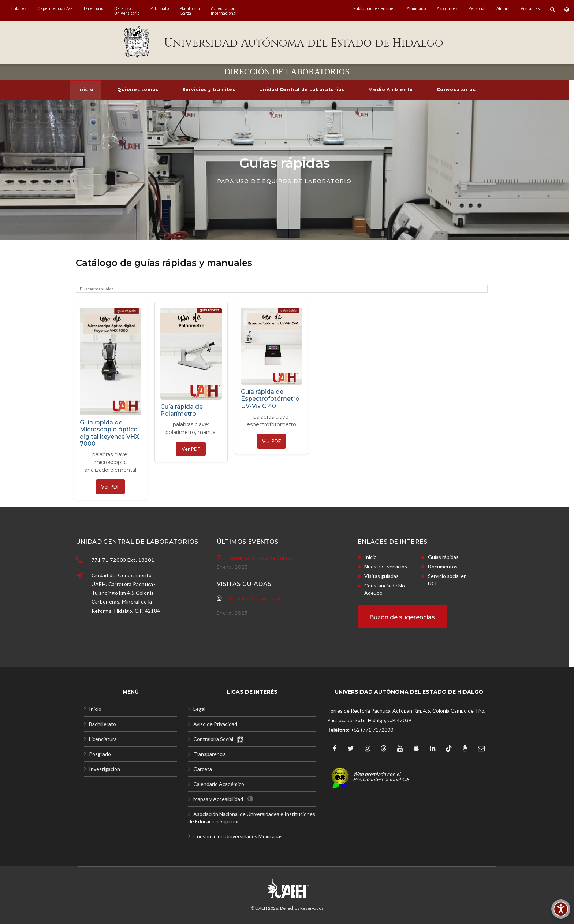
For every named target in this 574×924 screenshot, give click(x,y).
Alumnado (416, 8)
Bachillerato (102, 724)
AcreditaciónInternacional (224, 11)
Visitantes (530, 8)
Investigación (105, 769)
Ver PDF (110, 487)
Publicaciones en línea (374, 8)
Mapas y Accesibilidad (218, 799)
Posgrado (100, 754)
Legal (199, 709)
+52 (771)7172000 (372, 730)
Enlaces (19, 8)
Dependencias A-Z (55, 8)
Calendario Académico (219, 784)
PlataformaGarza (190, 11)
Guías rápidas (388, 557)
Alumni (503, 8)
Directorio (94, 8)
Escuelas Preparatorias (255, 566)
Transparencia (210, 754)
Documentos (388, 566)
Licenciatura (103, 739)
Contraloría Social (219, 739)
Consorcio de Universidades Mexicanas (238, 836)
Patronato (160, 8)
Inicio (95, 709)
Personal (477, 8)
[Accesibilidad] (561, 909)
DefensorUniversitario (127, 11)
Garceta (203, 769)
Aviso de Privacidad (215, 724)
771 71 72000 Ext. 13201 (178, 560)
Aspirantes (447, 8)
